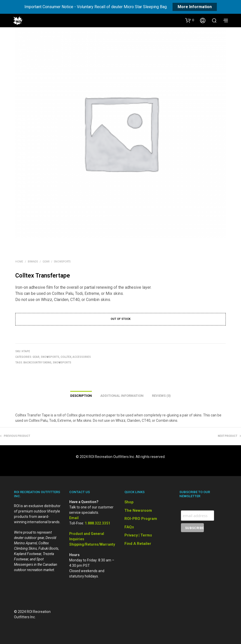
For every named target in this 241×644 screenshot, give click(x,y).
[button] (190, 20)
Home (19, 262)
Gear (46, 262)
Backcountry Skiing (37, 363)
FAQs (129, 527)
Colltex (66, 357)
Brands (33, 262)
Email (74, 518)
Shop (129, 502)
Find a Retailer (138, 544)
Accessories (82, 357)
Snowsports (62, 262)
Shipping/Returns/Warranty (92, 544)
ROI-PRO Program (141, 519)
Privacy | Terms (138, 535)
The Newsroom (138, 510)
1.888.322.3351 (97, 523)
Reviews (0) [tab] (161, 396)
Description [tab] (81, 396)
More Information (195, 7)
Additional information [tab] (122, 396)
